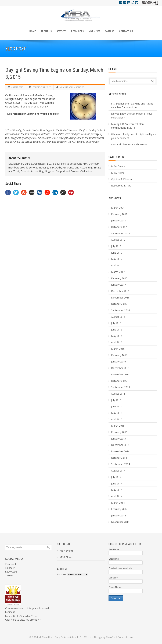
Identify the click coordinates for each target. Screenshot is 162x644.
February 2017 (119, 278)
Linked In (10, 568)
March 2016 (118, 349)
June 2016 (117, 330)
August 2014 (118, 471)
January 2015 (118, 439)
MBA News (94, 31)
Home (33, 31)
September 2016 (120, 310)
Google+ (125, 3)
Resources (77, 31)
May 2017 (117, 259)
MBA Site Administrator (72, 87)
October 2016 (119, 304)
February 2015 (119, 432)
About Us (46, 31)
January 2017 (118, 285)
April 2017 (117, 265)
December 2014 (120, 445)
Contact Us (126, 31)
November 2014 (120, 451)
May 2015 (117, 413)
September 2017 (120, 233)
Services (61, 31)
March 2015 (118, 426)
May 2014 (117, 490)
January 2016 (118, 361)
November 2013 (120, 522)
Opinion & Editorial (122, 179)
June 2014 (117, 483)
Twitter (137, 3)
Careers (109, 31)
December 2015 (120, 368)
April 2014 (117, 496)
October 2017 (119, 227)
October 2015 (119, 381)
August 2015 (118, 394)
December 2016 (120, 291)
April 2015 (117, 419)
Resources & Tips (121, 186)
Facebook (121, 3)
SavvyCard (11, 572)
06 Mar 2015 (17, 87)
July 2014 (116, 477)
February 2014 (119, 509)
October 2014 (119, 458)
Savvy (133, 3)
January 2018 (118, 220)
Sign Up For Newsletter (125, 544)
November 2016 (120, 298)
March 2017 (118, 272)
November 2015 (120, 374)
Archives (115, 198)
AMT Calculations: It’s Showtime (129, 144)
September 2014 (120, 464)
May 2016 (117, 336)
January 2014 (118, 515)
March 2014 (118, 503)
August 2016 (118, 317)
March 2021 (118, 208)
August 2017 (118, 240)
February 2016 (119, 355)
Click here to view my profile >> (23, 620)
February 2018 (119, 214)
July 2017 (116, 246)
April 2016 (117, 342)
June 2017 (117, 253)
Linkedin (129, 3)
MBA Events (118, 166)
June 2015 (117, 406)
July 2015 (116, 400)
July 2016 (116, 323)
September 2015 (120, 387)
